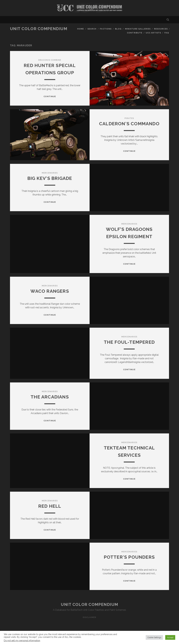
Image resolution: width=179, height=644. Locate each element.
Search (92, 29)
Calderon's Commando (129, 124)
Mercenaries (50, 173)
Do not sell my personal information (22, 640)
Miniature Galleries (138, 29)
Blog (118, 29)
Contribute (135, 33)
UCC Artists (153, 33)
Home (80, 29)
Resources (161, 29)
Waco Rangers (50, 291)
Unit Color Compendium (39, 29)
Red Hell (50, 506)
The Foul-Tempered (129, 342)
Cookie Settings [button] (154, 637)
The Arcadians (50, 397)
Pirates (129, 118)
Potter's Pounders (129, 557)
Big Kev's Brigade (50, 178)
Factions (106, 29)
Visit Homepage (89, 8)
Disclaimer (89, 617)
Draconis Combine (50, 60)
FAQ (167, 33)
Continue (50, 96)
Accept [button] (170, 637)
